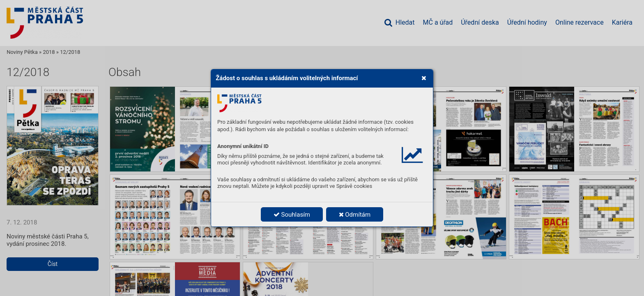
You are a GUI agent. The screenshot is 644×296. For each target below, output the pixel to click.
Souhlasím (292, 215)
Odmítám (355, 215)
